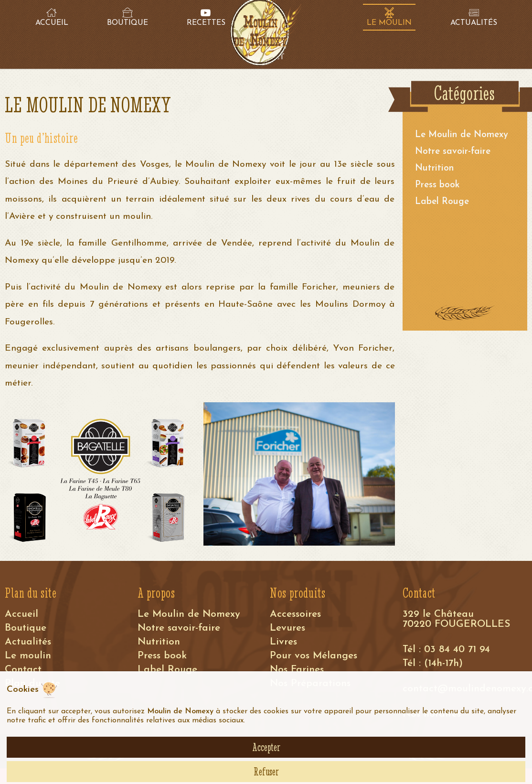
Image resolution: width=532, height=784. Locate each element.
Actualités (28, 642)
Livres (283, 642)
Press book (437, 185)
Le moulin (28, 656)
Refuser (266, 772)
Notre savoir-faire (453, 152)
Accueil (21, 614)
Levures (287, 628)
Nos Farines (297, 670)
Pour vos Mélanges (314, 656)
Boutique (26, 628)
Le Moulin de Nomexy (462, 135)
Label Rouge (442, 202)
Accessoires (295, 614)
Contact (23, 670)
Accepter (266, 747)
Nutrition (435, 168)
